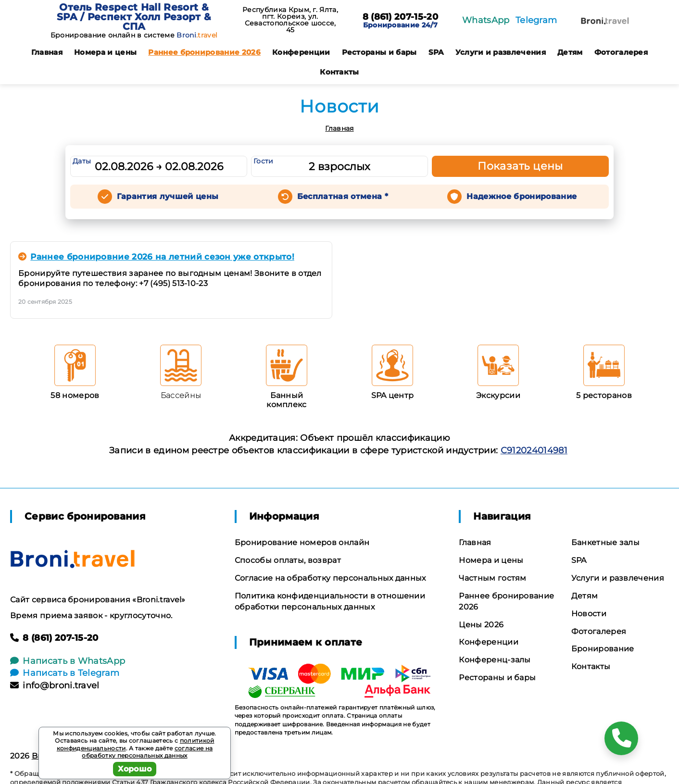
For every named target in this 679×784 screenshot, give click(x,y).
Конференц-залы (495, 660)
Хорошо (135, 769)
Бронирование (603, 649)
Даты (82, 161)
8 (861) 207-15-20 (400, 17)
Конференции (301, 52)
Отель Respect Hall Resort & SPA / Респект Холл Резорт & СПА (134, 17)
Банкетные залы (605, 542)
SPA (436, 52)
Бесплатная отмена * (343, 196)
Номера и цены (105, 52)
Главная (47, 52)
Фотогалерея (621, 52)
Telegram (536, 20)
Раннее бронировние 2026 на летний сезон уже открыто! (156, 257)
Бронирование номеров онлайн (302, 542)
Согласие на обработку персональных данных (330, 578)
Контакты (339, 72)
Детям (570, 52)
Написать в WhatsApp (68, 661)
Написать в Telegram (65, 673)
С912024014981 (534, 450)
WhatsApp (486, 20)
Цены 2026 (481, 625)
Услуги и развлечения (501, 52)
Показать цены (520, 166)
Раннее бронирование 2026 (204, 52)
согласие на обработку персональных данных (147, 752)
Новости (589, 614)
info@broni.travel (55, 685)
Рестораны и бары (379, 52)
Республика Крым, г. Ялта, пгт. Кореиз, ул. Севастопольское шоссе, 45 (290, 20)
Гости (264, 161)
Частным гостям (492, 578)
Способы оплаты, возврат (288, 560)
